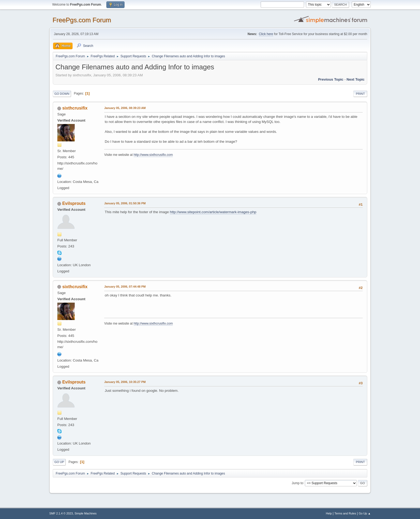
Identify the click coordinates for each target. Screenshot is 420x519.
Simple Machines (85, 513)
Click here (266, 34)
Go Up (59, 462)
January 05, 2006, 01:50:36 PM (125, 203)
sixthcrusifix (75, 108)
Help (329, 513)
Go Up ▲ (365, 513)
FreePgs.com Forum (82, 20)
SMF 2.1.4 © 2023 (61, 513)
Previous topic (331, 79)
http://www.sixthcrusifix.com (153, 155)
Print (360, 94)
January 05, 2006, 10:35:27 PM (125, 382)
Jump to (297, 483)
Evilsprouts (74, 203)
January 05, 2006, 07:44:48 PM (125, 287)
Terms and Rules (345, 513)
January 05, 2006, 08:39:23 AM (125, 108)
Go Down (62, 94)
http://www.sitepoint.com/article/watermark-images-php (213, 212)
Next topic (356, 79)
